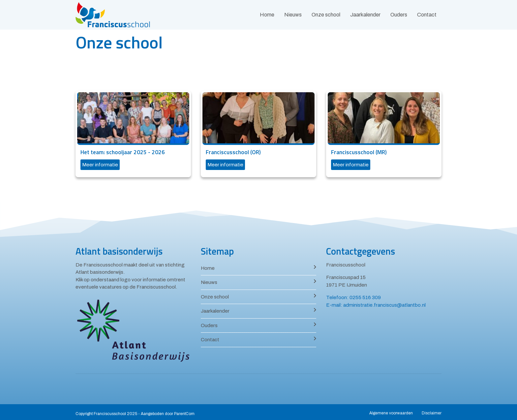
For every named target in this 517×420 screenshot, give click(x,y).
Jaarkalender (365, 15)
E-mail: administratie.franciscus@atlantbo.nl (376, 305)
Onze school (326, 15)
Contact (427, 15)
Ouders (399, 15)
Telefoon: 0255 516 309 (353, 297)
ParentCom (184, 414)
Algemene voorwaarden (391, 413)
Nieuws (293, 15)
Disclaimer (432, 413)
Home (267, 15)
